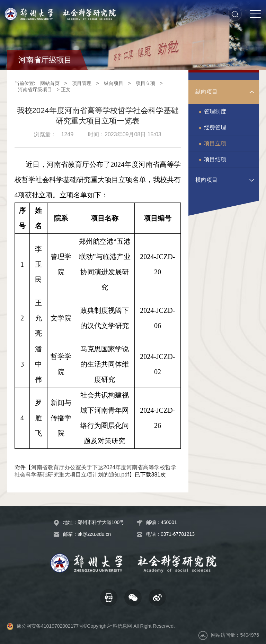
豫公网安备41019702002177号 (50, 626)
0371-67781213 (178, 534)
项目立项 (145, 83)
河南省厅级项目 (35, 89)
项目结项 (215, 159)
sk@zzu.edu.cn (94, 534)
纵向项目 (114, 83)
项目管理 (82, 83)
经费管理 (215, 127)
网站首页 (50, 83)
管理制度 (215, 111)
